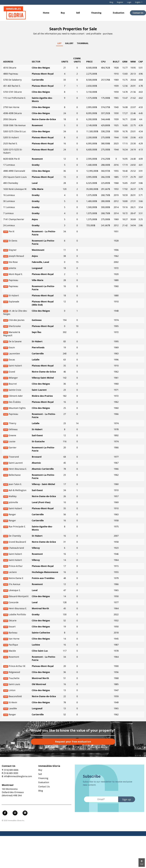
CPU (103, 62)
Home (46, 13)
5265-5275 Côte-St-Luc (15, 131)
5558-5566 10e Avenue (14, 125)
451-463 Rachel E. (12, 86)
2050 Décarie (10, 119)
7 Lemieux (8, 213)
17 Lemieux (9, 165)
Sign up (127, 799)
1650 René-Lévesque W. (15, 189)
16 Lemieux (9, 195)
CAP (141, 62)
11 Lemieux (9, 207)
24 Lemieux (9, 225)
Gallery (69, 43)
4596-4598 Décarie (12, 113)
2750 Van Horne (11, 107)
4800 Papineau (11, 74)
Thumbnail (83, 43)
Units (65, 62)
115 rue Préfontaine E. (15, 98)
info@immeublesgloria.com (18, 776)
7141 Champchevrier (14, 219)
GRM (125, 62)
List (59, 43)
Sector (36, 62)
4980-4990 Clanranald (14, 171)
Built (116, 62)
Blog (111, 2)
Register (120, 2)
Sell (78, 13)
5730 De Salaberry (12, 80)
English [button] (138, 2)
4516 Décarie (10, 68)
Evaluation (119, 13)
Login (129, 2)
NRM (133, 62)
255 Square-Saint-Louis (15, 177)
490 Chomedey (11, 183)
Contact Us (44, 786)
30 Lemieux (9, 201)
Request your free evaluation (73, 742)
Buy (63, 13)
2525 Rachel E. (10, 143)
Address (8, 62)
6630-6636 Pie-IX (11, 159)
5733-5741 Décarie (12, 92)
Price (89, 62)
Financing (96, 13)
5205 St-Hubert (11, 137)
